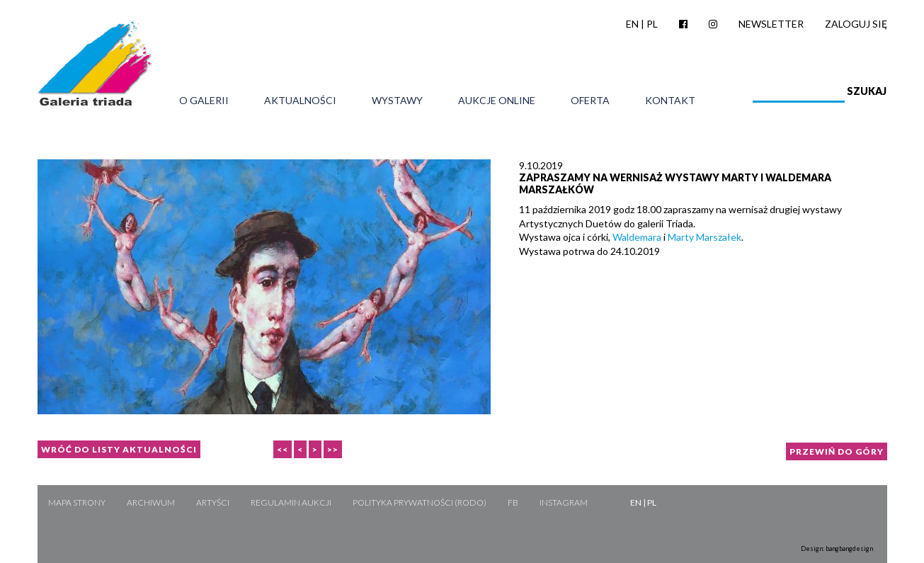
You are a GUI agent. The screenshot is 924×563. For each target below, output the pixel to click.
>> (333, 449)
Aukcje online (497, 101)
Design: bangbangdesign (837, 548)
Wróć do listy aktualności (119, 449)
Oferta (590, 101)
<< (283, 449)
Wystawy (397, 101)
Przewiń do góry (837, 451)
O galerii (204, 101)
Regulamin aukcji (291, 502)
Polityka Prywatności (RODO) (420, 502)
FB (513, 502)
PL (652, 24)
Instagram (564, 502)
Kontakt (670, 101)
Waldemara (637, 237)
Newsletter (771, 24)
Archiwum (151, 502)
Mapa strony (77, 502)
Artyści (213, 502)
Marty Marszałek (705, 237)
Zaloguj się (856, 24)
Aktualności (300, 101)
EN (632, 24)
